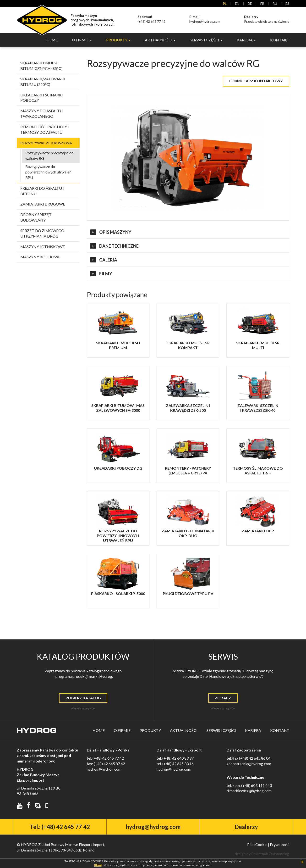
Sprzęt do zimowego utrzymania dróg (42, 234)
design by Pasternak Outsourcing (262, 854)
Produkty (150, 731)
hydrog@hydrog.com (205, 19)
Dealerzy (246, 827)
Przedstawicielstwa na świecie (267, 19)
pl (225, 3)
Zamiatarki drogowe (43, 205)
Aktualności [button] (160, 41)
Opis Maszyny (111, 233)
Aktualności (184, 731)
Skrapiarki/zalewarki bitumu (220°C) (43, 82)
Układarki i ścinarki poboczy (42, 98)
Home (52, 41)
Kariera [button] (246, 41)
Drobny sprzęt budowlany (36, 218)
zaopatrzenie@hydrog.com (249, 764)
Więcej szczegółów (83, 709)
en (237, 3)
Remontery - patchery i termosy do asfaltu (45, 130)
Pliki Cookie (257, 845)
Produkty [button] (118, 41)
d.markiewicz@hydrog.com (249, 791)
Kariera (253, 731)
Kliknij (98, 865)
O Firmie (122, 731)
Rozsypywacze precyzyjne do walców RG (49, 156)
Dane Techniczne (115, 247)
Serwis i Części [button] (206, 41)
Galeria (104, 261)
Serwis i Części (221, 731)
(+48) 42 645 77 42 (151, 19)
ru (275, 3)
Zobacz (223, 698)
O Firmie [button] (82, 41)
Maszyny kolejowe (40, 258)
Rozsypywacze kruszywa (46, 143)
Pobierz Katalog (83, 698)
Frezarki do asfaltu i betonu (42, 192)
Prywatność (280, 845)
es (287, 3)
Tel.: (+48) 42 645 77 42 (60, 827)
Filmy (101, 274)
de (250, 3)
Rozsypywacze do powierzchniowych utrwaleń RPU (48, 173)
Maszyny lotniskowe (43, 247)
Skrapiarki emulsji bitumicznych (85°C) (41, 66)
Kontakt (280, 41)
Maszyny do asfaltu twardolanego (41, 114)
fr (262, 3)
